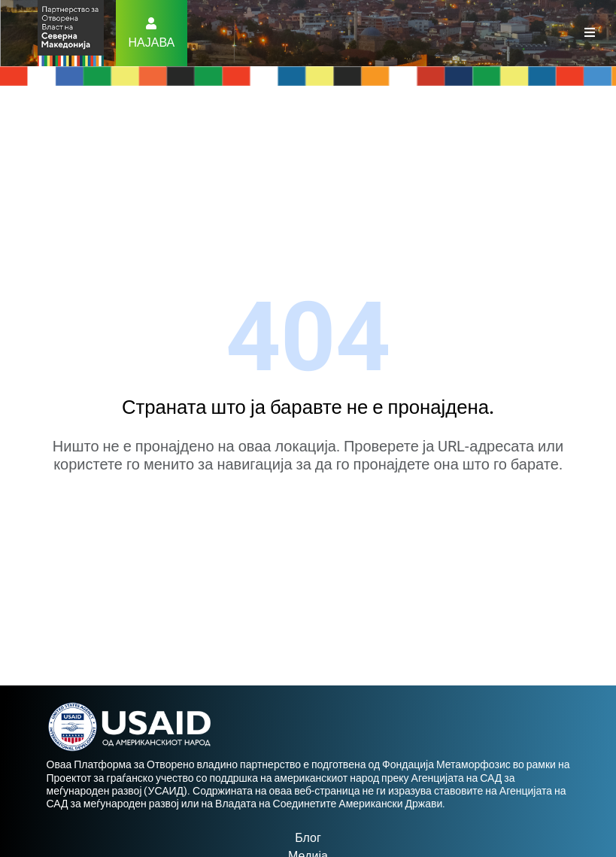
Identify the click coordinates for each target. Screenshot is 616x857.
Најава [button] (152, 43)
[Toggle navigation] (590, 33)
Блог (308, 838)
